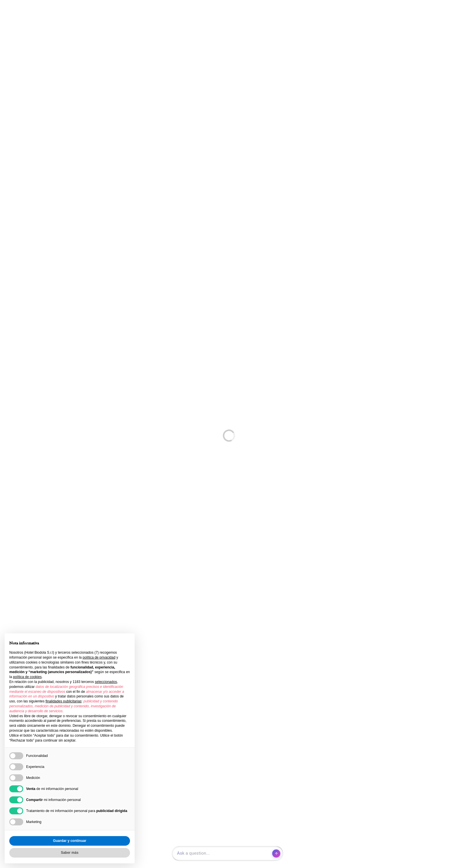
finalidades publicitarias (64, 701)
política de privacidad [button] (99, 657)
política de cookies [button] (27, 677)
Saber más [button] (70, 853)
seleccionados (106, 682)
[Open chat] (228, 853)
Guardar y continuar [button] (70, 841)
